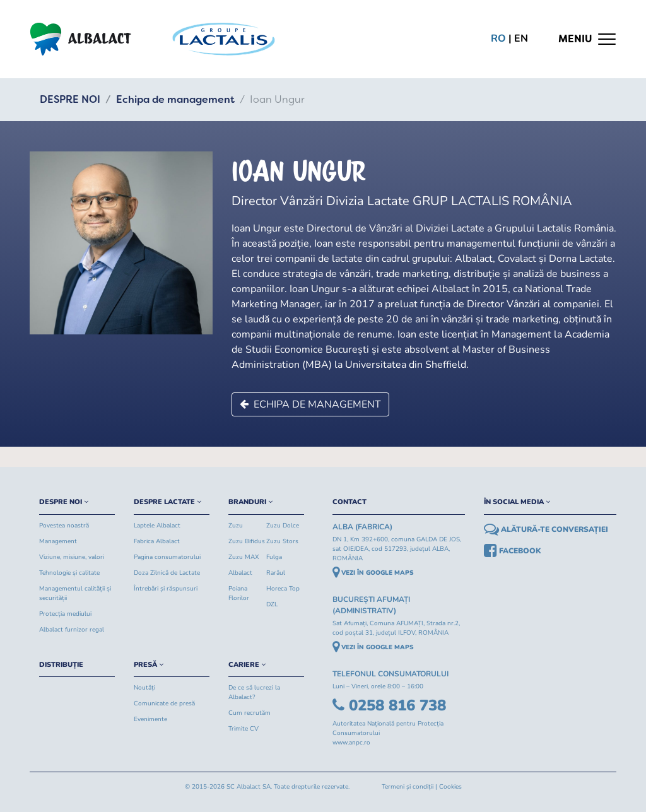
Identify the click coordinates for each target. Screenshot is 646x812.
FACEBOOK (513, 551)
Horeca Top (283, 589)
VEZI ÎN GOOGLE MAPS (373, 573)
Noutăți (144, 688)
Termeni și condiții (408, 787)
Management (58, 541)
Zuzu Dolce (283, 526)
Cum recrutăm (250, 713)
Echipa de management (175, 99)
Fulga (274, 557)
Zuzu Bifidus (247, 541)
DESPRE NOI (70, 99)
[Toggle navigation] (587, 39)
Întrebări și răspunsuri (166, 589)
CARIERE (247, 665)
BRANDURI (250, 502)
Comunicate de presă (164, 703)
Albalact (240, 573)
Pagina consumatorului (167, 557)
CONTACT (349, 502)
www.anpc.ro (351, 743)
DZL (272, 604)
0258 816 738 (389, 705)
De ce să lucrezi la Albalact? (254, 692)
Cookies (450, 787)
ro (498, 38)
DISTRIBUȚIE (61, 665)
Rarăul (276, 573)
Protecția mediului (65, 614)
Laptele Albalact (157, 526)
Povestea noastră (64, 526)
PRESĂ (149, 665)
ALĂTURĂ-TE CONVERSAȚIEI (546, 529)
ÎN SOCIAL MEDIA (517, 502)
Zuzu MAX (244, 557)
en (521, 38)
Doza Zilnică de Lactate (167, 573)
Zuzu (236, 526)
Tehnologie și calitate (69, 573)
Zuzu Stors (282, 541)
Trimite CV (244, 729)
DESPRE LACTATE (167, 502)
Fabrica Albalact (157, 541)
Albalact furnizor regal (72, 630)
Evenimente (150, 719)
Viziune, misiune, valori (72, 557)
